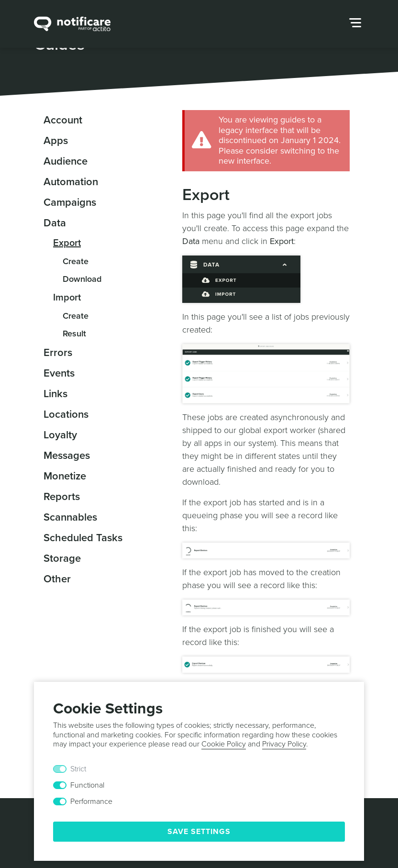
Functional (87, 785)
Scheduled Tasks (83, 538)
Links (55, 394)
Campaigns (70, 202)
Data (55, 223)
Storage (62, 558)
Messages (67, 456)
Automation (71, 182)
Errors (58, 353)
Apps (56, 141)
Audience (66, 161)
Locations (66, 414)
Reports (62, 497)
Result (74, 334)
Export (67, 243)
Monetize (65, 476)
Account (63, 120)
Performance (91, 801)
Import (67, 298)
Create (76, 261)
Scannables (70, 517)
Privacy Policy (284, 744)
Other (57, 579)
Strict (78, 769)
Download (82, 279)
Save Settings (199, 832)
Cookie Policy (224, 744)
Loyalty (60, 435)
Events (59, 373)
